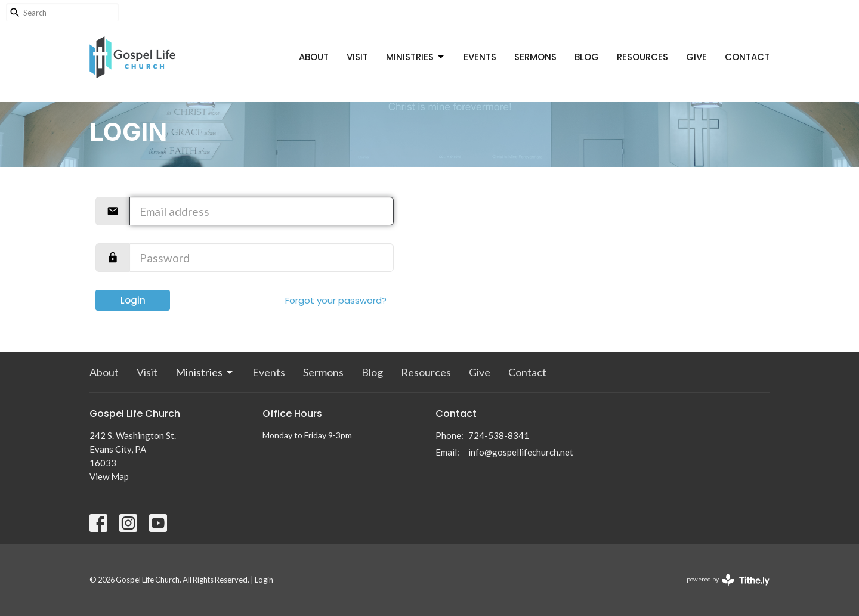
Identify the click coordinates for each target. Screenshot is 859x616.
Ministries (416, 57)
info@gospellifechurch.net (521, 452)
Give (696, 57)
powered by (728, 580)
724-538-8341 (499, 435)
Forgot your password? (336, 300)
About (314, 57)
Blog (587, 57)
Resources (642, 57)
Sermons (535, 57)
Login (133, 300)
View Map (109, 476)
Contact (747, 57)
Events (480, 57)
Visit (357, 57)
